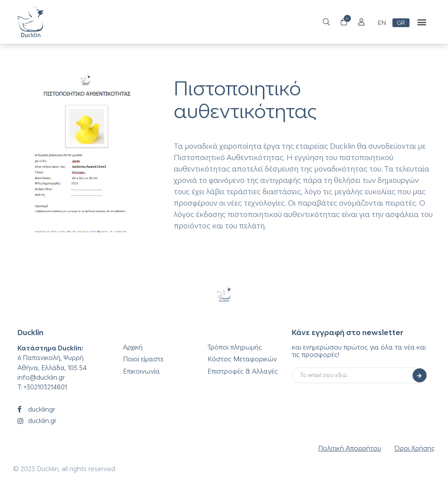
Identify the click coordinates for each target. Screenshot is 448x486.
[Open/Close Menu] (361, 22)
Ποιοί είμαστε (143, 359)
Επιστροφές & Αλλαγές (243, 371)
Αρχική (133, 347)
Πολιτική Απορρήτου (350, 448)
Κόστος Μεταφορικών (242, 359)
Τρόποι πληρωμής (235, 347)
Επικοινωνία (141, 371)
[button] (422, 22)
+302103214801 (45, 387)
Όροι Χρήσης (415, 448)
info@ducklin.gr (41, 377)
